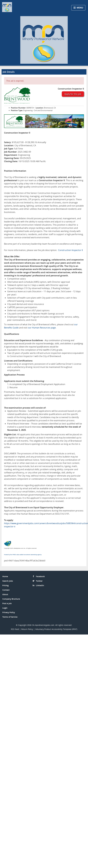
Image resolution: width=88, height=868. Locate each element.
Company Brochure (11, 599)
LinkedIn (40, 585)
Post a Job (7, 603)
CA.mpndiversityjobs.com (43, 625)
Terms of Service (10, 617)
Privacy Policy (9, 612)
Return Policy (27, 629)
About (5, 594)
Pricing (5, 585)
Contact (6, 590)
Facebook (40, 576)
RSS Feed (15, 629)
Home (5, 576)
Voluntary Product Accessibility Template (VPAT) (56, 629)
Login (5, 608)
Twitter (39, 581)
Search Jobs (8, 581)
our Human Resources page (42, 328)
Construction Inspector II (70, 250)
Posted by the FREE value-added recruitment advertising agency (23, 555)
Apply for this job (73, 94)
